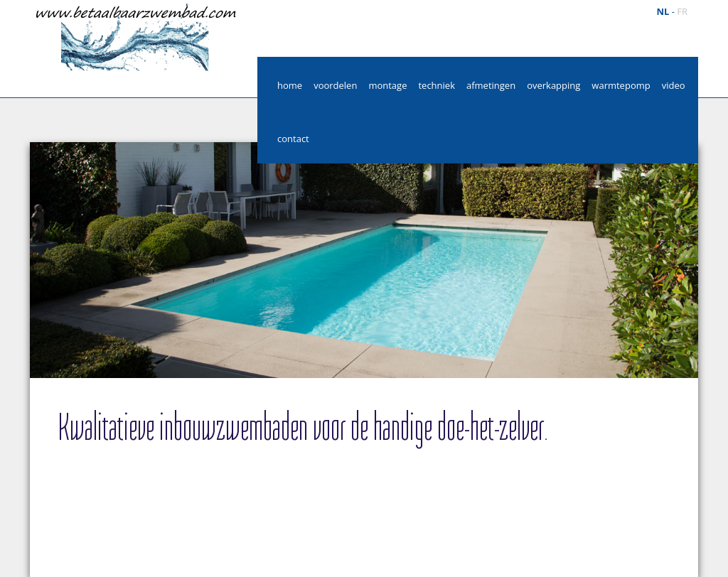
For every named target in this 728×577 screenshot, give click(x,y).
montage (387, 85)
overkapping (553, 85)
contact (293, 139)
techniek (437, 85)
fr (682, 11)
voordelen (335, 85)
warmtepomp (621, 85)
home (290, 85)
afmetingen (491, 85)
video (674, 85)
